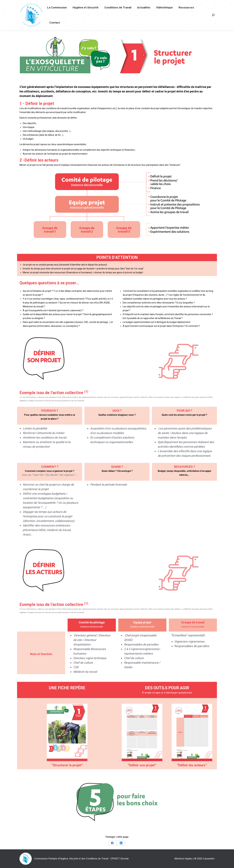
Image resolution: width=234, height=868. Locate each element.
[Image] (67, 732)
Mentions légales (184, 859)
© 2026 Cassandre (205, 859)
